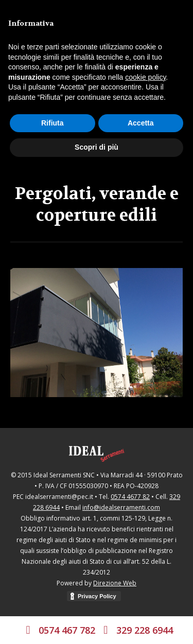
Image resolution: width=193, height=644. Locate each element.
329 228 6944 (145, 630)
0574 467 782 (68, 630)
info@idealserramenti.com (121, 507)
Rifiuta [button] (52, 123)
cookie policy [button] (145, 77)
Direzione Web (115, 583)
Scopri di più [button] (97, 147)
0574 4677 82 (130, 497)
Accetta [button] (141, 123)
